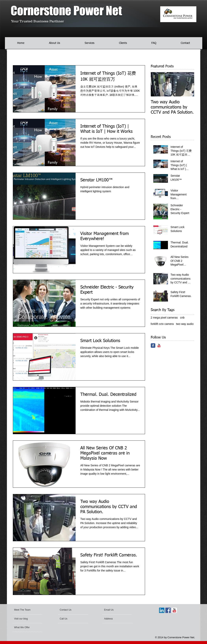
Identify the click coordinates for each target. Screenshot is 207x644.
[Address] (115, 619)
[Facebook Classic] (153, 346)
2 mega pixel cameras (164, 318)
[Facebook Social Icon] (168, 610)
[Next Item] (188, 84)
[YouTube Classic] (159, 346)
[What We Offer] (26, 628)
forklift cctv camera (162, 324)
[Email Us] (115, 610)
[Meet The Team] (29, 610)
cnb (182, 318)
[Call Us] (71, 619)
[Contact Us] (69, 610)
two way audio (185, 324)
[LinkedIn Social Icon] (162, 610)
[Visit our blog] (24, 619)
